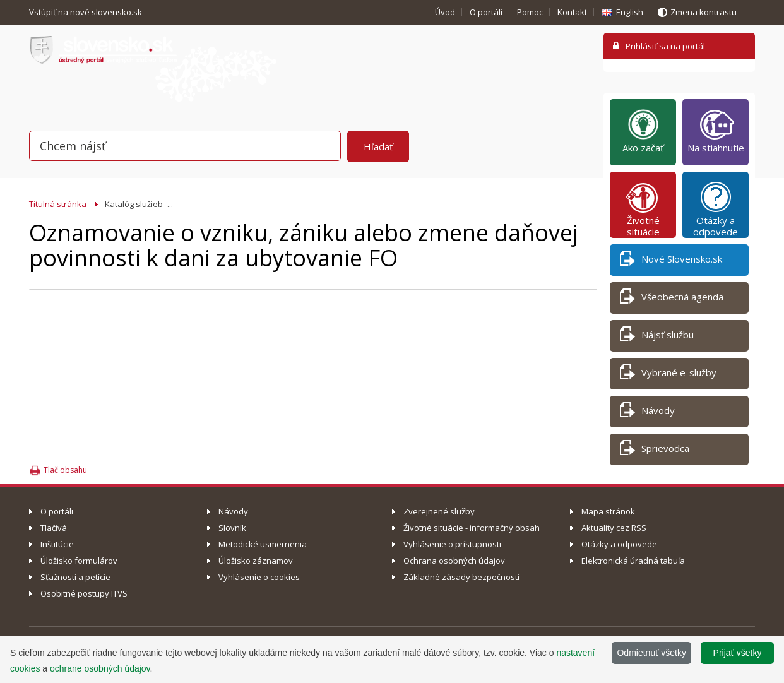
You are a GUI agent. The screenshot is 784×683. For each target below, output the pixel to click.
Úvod (445, 12)
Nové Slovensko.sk (671, 261)
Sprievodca (655, 450)
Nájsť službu (657, 337)
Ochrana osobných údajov (454, 561)
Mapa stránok (608, 511)
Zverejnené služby (439, 511)
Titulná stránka (58, 204)
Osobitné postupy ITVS (84, 593)
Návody (647, 413)
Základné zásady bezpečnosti (461, 577)
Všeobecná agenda (672, 299)
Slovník (232, 528)
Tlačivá (54, 528)
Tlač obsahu (65, 470)
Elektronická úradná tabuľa (633, 561)
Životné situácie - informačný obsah (472, 528)
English (630, 12)
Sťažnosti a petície (75, 577)
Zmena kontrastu (704, 12)
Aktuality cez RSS (614, 528)
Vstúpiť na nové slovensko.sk (86, 12)
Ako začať (643, 131)
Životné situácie (643, 209)
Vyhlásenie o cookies (259, 577)
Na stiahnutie (716, 131)
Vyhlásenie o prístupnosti (452, 544)
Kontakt (572, 12)
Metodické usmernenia (263, 544)
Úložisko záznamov (256, 561)
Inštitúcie (57, 544)
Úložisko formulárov (79, 561)
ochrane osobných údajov (100, 668)
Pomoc (530, 12)
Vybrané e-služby (668, 375)
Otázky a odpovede (716, 209)
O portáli (486, 12)
